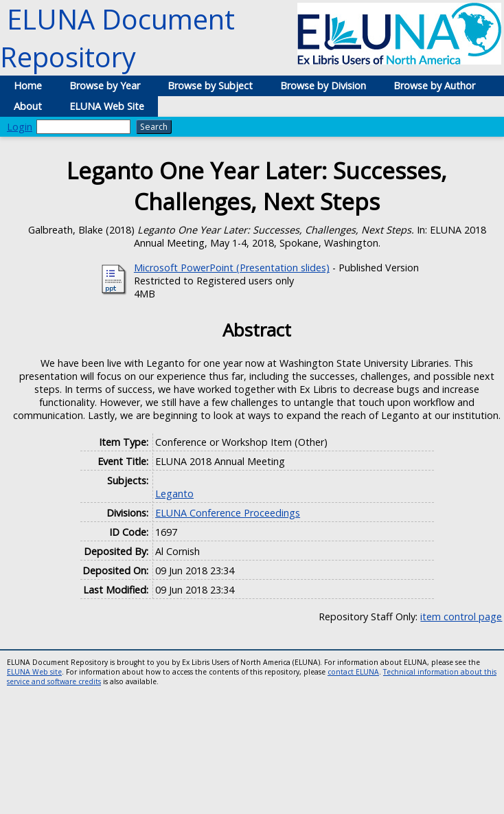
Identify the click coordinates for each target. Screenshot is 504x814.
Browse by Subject (210, 86)
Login (20, 127)
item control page (461, 617)
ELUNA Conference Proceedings (228, 513)
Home (28, 86)
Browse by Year (105, 86)
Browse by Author (434, 86)
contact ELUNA (353, 672)
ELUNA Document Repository (117, 38)
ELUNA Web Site (107, 106)
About (28, 106)
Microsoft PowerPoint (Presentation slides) (232, 268)
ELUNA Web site (34, 672)
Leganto (174, 494)
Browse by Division (323, 86)
